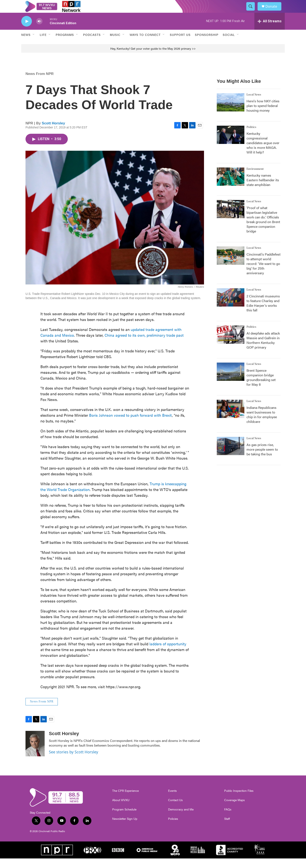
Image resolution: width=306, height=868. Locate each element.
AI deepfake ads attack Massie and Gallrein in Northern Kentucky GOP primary (263, 350)
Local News (254, 104)
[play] (27, 31)
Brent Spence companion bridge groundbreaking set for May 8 (261, 387)
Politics (251, 137)
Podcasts (92, 44)
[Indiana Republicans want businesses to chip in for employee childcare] (231, 418)
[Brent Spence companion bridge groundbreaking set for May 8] (231, 381)
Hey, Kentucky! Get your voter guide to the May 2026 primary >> (153, 58)
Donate (274, 11)
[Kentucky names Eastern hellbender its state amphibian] (231, 186)
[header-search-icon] (252, 11)
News (26, 44)
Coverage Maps (234, 810)
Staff (227, 828)
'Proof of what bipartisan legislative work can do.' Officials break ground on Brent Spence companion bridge (263, 229)
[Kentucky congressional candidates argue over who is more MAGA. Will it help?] (231, 144)
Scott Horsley (54, 133)
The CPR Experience (125, 800)
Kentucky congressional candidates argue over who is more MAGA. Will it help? (263, 152)
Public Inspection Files (239, 800)
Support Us (180, 44)
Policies (173, 828)
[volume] (39, 31)
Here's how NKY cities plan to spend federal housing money (263, 115)
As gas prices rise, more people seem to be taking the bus (262, 459)
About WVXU (121, 810)
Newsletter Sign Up (125, 828)
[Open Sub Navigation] (34, 44)
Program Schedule (124, 819)
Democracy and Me (181, 819)
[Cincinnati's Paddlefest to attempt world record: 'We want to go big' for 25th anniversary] (231, 265)
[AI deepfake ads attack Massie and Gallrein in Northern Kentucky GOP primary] (231, 344)
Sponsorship (207, 44)
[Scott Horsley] (35, 753)
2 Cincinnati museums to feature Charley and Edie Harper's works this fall (263, 313)
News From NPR (40, 83)
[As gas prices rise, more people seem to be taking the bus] (231, 456)
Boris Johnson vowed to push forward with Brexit (130, 425)
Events (172, 800)
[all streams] (270, 31)
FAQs (228, 819)
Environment (255, 179)
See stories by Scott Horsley (74, 761)
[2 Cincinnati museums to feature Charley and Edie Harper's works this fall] (231, 307)
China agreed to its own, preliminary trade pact (144, 345)
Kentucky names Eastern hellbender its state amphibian (263, 189)
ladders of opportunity (168, 653)
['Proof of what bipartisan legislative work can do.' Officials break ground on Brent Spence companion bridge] (231, 219)
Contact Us (175, 810)
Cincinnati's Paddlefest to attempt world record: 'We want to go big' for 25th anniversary (263, 273)
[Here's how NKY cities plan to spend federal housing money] (231, 112)
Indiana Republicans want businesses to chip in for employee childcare (262, 424)
